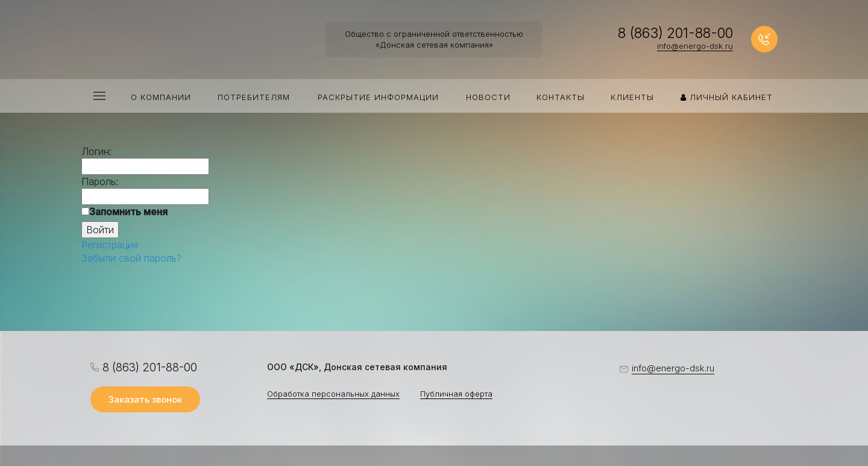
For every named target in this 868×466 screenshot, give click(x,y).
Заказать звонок (145, 399)
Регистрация (110, 245)
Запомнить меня (128, 212)
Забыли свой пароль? (131, 258)
